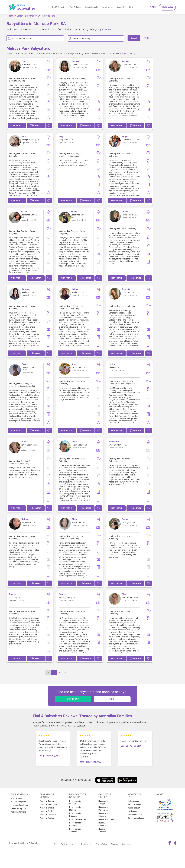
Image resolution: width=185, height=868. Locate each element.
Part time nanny (134, 804)
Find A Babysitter (59, 7)
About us (115, 844)
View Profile (17, 125)
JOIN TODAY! (73, 699)
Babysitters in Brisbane (75, 815)
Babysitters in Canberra (75, 824)
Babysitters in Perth (78, 819)
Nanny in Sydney (47, 801)
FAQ (131, 7)
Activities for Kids (18, 812)
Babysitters (30, 16)
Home (12, 16)
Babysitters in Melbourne (75, 809)
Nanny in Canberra (48, 815)
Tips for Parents (18, 798)
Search (20, 16)
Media (74, 844)
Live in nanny (133, 811)
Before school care (136, 818)
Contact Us (121, 7)
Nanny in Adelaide (48, 818)
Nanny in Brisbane (48, 808)
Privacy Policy (101, 844)
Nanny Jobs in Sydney (104, 802)
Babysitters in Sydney (75, 802)
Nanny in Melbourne (48, 804)
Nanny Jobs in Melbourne (104, 809)
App (56, 844)
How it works (107, 7)
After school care (135, 815)
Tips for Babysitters (19, 802)
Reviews (65, 844)
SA (39, 16)
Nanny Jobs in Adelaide (104, 830)
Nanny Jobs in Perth (107, 819)
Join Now (167, 7)
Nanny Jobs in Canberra (104, 824)
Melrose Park (49, 16)
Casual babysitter (135, 808)
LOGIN (112, 699)
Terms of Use (86, 844)
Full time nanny (134, 801)
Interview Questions (19, 805)
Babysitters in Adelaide (75, 830)
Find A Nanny (75, 7)
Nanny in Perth (46, 811)
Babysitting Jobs (91, 7)
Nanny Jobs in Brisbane (104, 815)
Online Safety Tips (19, 809)
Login (152, 7)
